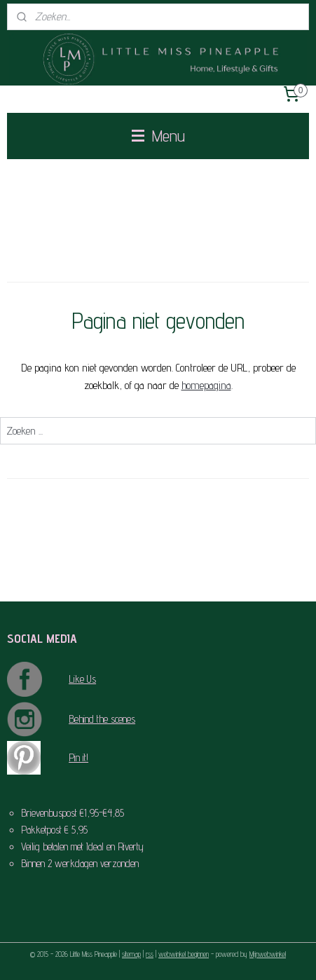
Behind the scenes (102, 719)
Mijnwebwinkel (268, 954)
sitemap (131, 954)
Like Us (82, 679)
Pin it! (78, 757)
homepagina (206, 385)
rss (150, 954)
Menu (158, 136)
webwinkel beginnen (184, 954)
